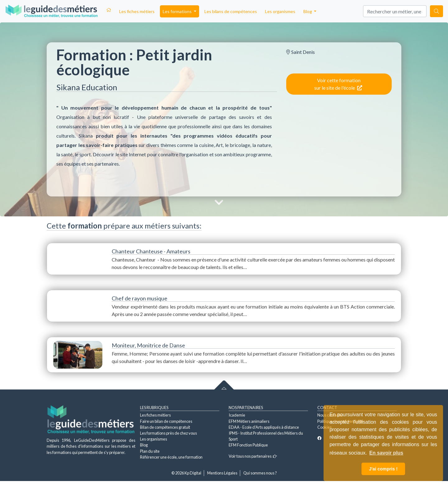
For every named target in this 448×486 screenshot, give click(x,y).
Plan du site (150, 451)
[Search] (395, 11)
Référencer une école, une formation (171, 457)
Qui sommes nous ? (260, 473)
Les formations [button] (178, 11)
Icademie (237, 415)
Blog (144, 445)
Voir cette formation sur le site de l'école (338, 84)
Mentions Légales (222, 473)
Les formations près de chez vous (168, 433)
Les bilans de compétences (231, 11)
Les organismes (280, 11)
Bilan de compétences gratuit (165, 427)
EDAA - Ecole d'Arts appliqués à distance (264, 427)
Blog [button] (308, 11)
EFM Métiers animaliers (249, 421)
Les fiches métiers (137, 11)
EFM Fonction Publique (248, 445)
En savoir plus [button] (386, 453)
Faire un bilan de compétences (166, 421)
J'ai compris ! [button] (383, 469)
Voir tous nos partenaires (253, 456)
